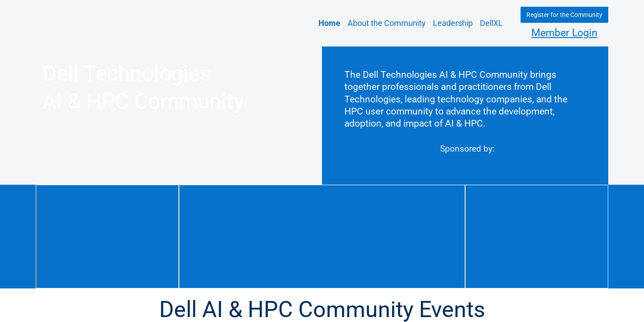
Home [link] (329, 23)
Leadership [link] (453, 23)
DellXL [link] (491, 23)
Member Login (564, 33)
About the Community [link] (387, 23)
